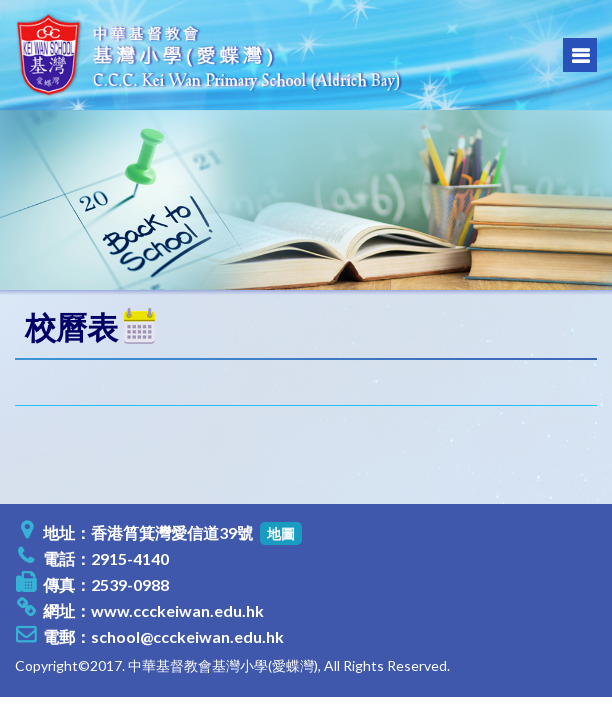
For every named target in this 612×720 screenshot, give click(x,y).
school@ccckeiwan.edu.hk (187, 636)
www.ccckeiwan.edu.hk (177, 610)
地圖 (281, 533)
